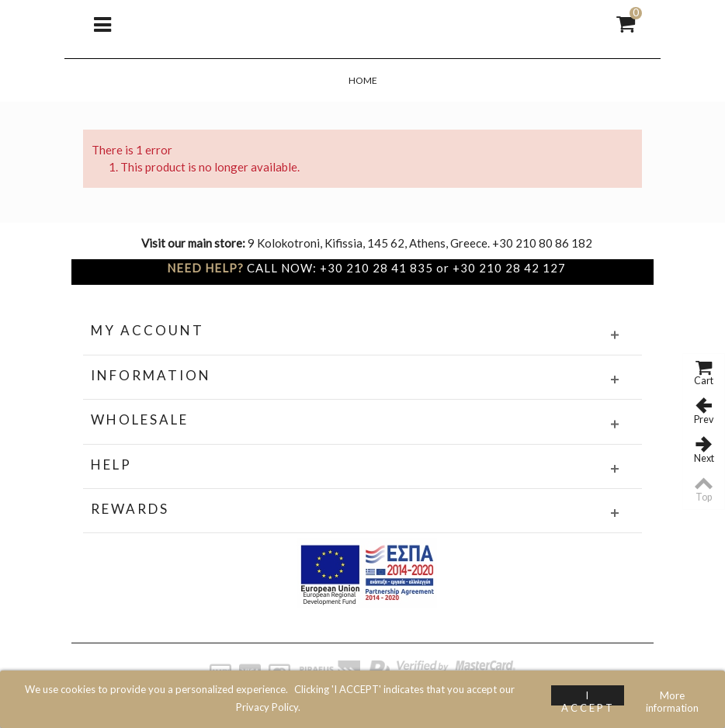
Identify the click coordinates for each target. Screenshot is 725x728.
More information (672, 697)
